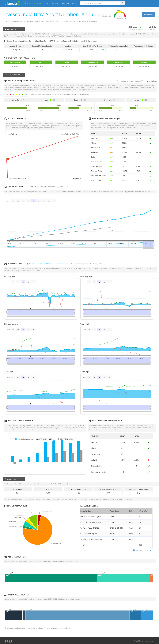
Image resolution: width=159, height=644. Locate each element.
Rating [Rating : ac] (132, 511)
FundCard (65, 4)
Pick (47, 4)
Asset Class (114, 511)
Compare (54, 4)
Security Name (86, 511)
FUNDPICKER (33, 3)
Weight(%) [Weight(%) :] (143, 511)
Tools (74, 4)
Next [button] (147, 551)
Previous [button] (140, 551)
